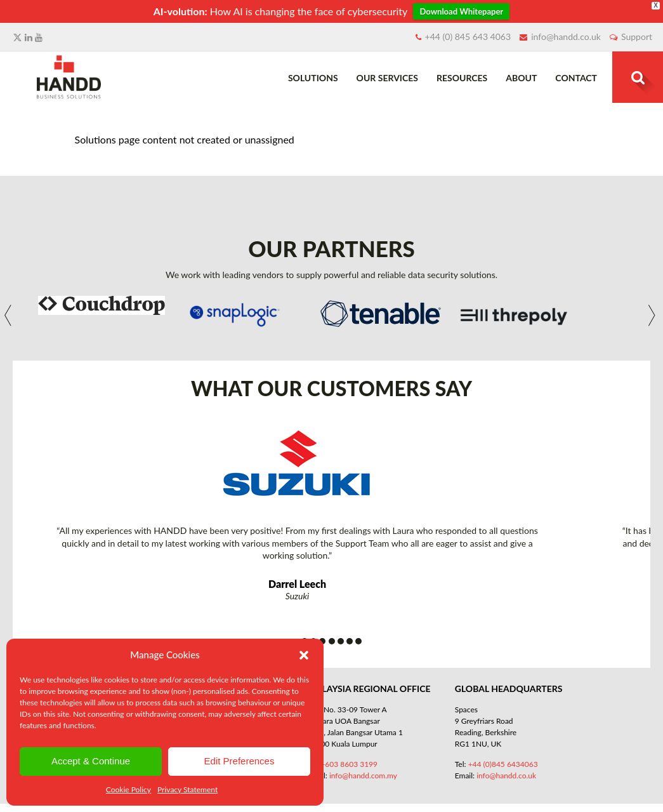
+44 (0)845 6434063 (503, 764)
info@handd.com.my (363, 775)
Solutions (313, 78)
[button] (304, 655)
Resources (462, 78)
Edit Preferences (240, 761)
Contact (576, 78)
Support (637, 37)
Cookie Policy (128, 789)
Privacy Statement (187, 789)
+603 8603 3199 (349, 764)
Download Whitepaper (461, 11)
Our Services (387, 78)
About (521, 78)
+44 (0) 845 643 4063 (468, 37)
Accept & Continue (91, 761)
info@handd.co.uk (566, 37)
